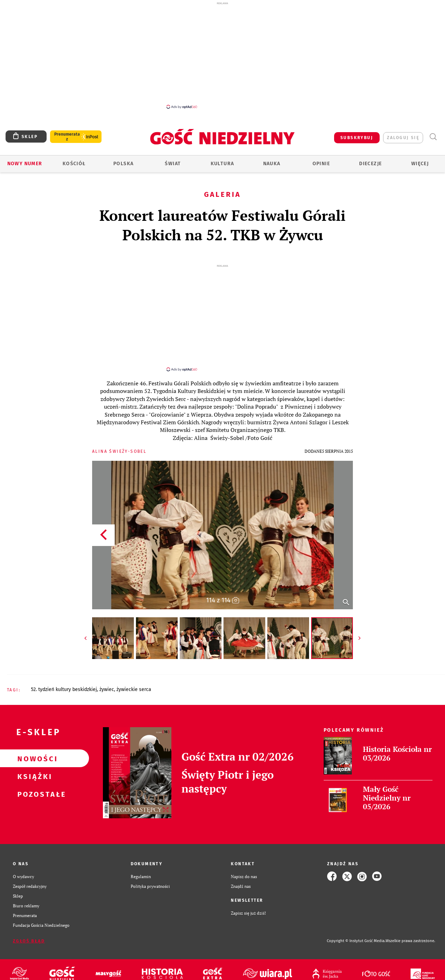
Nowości (33, 752)
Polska (123, 164)
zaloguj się (403, 138)
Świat (173, 164)
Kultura (222, 164)
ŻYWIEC (107, 683)
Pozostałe (33, 788)
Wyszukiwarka (433, 137)
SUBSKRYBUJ (357, 138)
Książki (33, 770)
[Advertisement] (222, 55)
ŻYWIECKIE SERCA (134, 683)
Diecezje (370, 164)
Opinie (321, 164)
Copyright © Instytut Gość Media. (356, 935)
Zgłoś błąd (29, 935)
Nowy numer (25, 164)
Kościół (74, 164)
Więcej (420, 164)
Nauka (272, 164)
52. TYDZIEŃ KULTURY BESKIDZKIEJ (64, 683)
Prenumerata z (67, 137)
